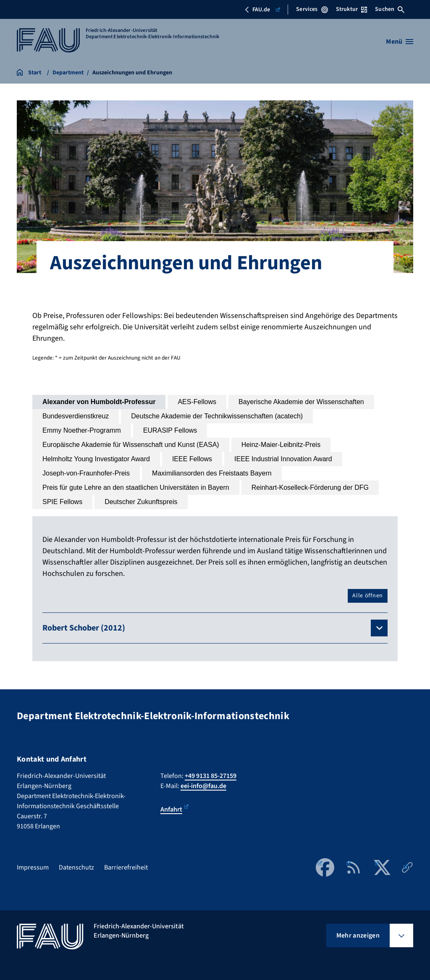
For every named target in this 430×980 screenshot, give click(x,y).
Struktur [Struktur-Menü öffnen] (351, 9)
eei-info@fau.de (203, 786)
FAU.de (262, 10)
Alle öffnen (368, 596)
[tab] (99, 402)
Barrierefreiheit (126, 867)
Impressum (33, 867)
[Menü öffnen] (400, 42)
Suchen (390, 9)
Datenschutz (76, 867)
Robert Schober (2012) (84, 628)
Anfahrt (174, 809)
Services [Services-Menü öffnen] (312, 9)
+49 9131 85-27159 (211, 776)
